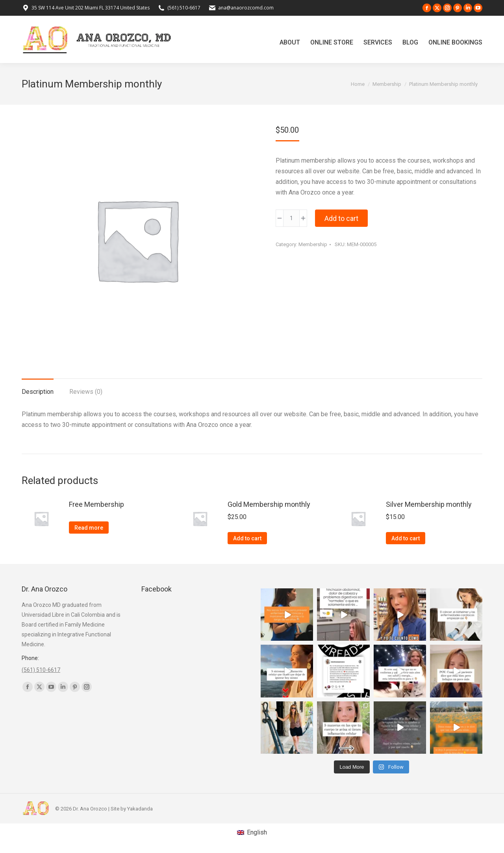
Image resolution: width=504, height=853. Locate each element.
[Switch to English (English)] (252, 833)
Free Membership (96, 504)
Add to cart (341, 218)
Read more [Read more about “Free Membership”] (89, 528)
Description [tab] (38, 392)
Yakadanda (140, 809)
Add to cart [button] (247, 538)
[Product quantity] (291, 218)
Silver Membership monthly (429, 504)
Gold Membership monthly (269, 504)
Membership (313, 244)
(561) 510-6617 (184, 8)
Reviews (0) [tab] (86, 392)
